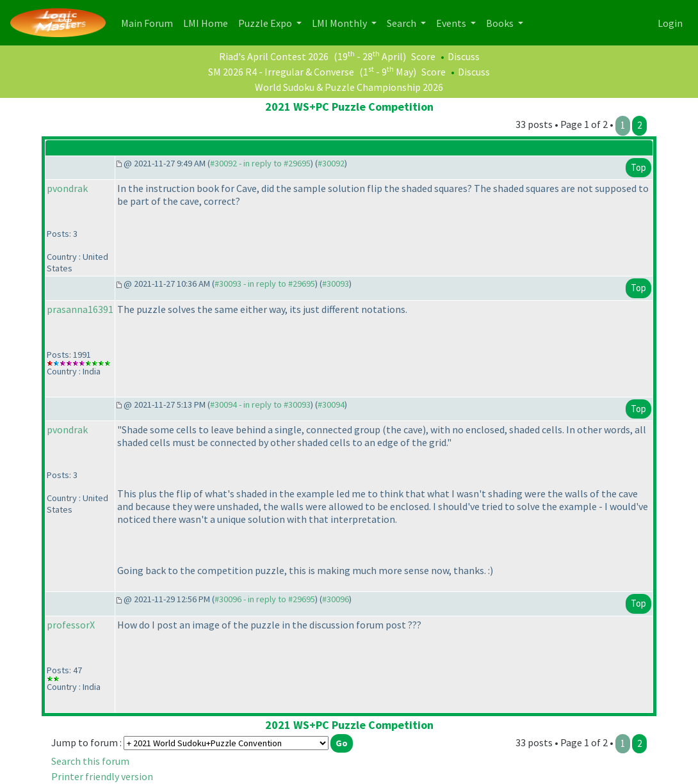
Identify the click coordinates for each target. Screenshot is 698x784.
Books (501, 23)
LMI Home (208, 22)
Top (638, 167)
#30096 (336, 599)
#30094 (331, 404)
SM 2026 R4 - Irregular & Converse (281, 72)
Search (402, 23)
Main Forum (150, 22)
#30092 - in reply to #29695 (260, 163)
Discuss (464, 56)
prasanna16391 (80, 309)
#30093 (336, 284)
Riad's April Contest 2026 (274, 56)
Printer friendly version (102, 776)
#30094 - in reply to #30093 (260, 404)
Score (423, 56)
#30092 (331, 163)
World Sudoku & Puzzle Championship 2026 (349, 87)
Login (670, 23)
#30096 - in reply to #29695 (265, 599)
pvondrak (67, 188)
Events (452, 23)
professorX (71, 625)
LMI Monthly (340, 23)
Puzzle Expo (266, 23)
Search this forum (90, 761)
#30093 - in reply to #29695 (265, 284)
